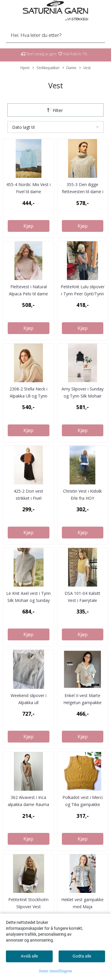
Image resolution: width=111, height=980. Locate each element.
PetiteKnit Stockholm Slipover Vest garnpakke (28, 907)
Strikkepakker (46, 68)
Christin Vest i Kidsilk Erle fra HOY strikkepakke (82, 498)
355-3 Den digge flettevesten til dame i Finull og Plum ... (83, 192)
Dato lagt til (23, 127)
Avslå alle (29, 956)
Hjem (25, 68)
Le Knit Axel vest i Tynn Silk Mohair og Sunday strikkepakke (28, 600)
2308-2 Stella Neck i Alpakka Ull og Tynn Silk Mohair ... (28, 396)
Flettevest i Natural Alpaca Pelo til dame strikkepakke (28, 294)
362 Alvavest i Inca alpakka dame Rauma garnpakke (28, 804)
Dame (69, 68)
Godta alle (82, 956)
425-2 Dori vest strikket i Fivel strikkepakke (28, 498)
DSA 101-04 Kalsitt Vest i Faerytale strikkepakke (82, 600)
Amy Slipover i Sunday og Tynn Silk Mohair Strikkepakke (83, 396)
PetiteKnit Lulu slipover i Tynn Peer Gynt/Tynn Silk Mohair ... (83, 294)
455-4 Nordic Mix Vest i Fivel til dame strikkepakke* (28, 192)
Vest (85, 68)
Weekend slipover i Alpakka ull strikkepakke (29, 703)
